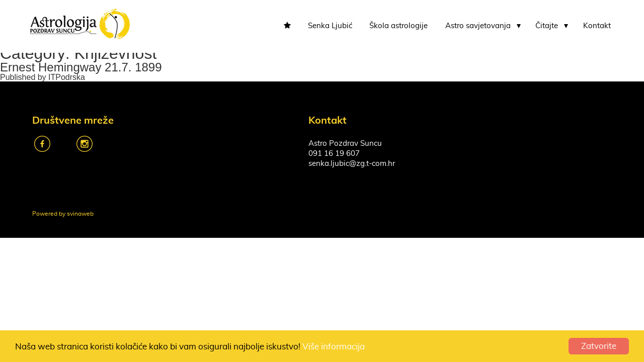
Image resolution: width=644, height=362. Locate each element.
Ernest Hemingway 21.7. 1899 (81, 67)
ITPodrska (67, 77)
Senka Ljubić (330, 26)
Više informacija (334, 347)
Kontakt (597, 26)
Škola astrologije (398, 26)
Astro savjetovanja (478, 26)
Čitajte (547, 26)
